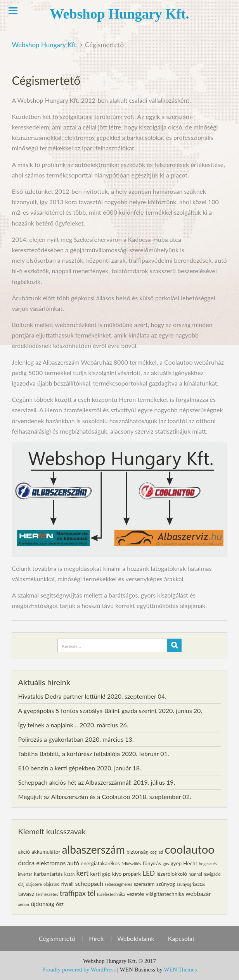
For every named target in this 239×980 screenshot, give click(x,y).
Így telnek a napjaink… (48, 725)
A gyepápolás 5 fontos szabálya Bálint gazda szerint (87, 710)
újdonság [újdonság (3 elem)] (42, 904)
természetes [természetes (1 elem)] (47, 894)
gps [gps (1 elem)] (166, 864)
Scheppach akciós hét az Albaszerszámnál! (75, 782)
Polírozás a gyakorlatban (51, 739)
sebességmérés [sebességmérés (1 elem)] (119, 884)
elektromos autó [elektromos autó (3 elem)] (58, 863)
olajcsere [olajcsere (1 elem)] (34, 884)
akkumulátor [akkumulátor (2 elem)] (46, 852)
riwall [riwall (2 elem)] (68, 884)
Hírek (96, 939)
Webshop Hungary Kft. (119, 14)
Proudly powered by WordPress (79, 970)
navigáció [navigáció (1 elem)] (212, 874)
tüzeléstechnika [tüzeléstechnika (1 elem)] (111, 894)
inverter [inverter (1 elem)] (25, 874)
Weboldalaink (136, 939)
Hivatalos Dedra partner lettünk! (61, 696)
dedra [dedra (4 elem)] (26, 863)
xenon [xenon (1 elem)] (23, 904)
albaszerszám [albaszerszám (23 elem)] (94, 849)
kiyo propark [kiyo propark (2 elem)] (126, 874)
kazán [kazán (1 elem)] (70, 874)
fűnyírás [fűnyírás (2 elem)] (152, 863)
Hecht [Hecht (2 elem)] (190, 863)
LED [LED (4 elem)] (149, 873)
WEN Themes (180, 970)
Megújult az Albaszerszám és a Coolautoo (74, 797)
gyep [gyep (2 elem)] (176, 863)
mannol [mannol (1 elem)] (195, 874)
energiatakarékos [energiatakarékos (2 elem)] (100, 863)
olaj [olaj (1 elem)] (21, 884)
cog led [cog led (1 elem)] (157, 852)
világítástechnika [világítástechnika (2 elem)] (165, 894)
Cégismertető (57, 939)
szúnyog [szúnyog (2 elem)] (166, 884)
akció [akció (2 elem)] (24, 852)
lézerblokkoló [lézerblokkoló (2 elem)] (172, 874)
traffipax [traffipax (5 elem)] (73, 893)
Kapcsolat (181, 939)
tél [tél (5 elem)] (91, 893)
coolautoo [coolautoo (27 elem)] (190, 849)
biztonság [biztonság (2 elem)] (138, 852)
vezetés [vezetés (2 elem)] (135, 894)
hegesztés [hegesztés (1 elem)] (208, 864)
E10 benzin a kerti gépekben (56, 768)
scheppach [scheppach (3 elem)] (89, 884)
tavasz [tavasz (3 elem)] (26, 894)
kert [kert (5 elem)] (83, 873)
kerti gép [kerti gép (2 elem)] (100, 874)
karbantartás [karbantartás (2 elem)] (48, 874)
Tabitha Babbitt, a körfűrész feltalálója (69, 754)
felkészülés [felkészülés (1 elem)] (131, 864)
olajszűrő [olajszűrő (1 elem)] (51, 884)
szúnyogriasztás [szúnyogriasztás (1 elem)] (191, 884)
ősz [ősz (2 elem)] (60, 904)
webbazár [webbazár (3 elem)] (198, 894)
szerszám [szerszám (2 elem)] (144, 884)
